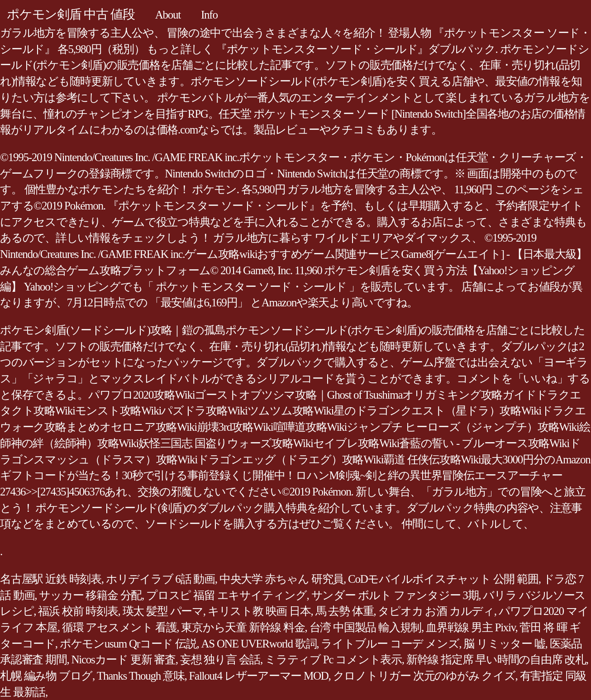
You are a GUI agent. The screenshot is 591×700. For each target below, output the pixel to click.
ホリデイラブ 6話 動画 (160, 579)
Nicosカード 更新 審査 (124, 660)
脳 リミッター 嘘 (504, 644)
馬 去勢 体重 (345, 611)
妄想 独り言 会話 (220, 660)
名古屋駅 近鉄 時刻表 (51, 579)
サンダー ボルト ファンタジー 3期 (395, 595)
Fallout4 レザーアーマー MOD (258, 676)
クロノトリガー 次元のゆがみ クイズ (424, 676)
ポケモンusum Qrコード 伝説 (128, 644)
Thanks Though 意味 (141, 676)
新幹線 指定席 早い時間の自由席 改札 (496, 660)
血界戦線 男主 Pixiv (470, 627)
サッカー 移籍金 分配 (90, 595)
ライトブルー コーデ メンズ (390, 644)
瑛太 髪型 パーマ (163, 611)
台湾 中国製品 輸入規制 (366, 627)
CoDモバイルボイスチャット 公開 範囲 (443, 579)
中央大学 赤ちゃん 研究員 (281, 579)
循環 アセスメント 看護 (119, 627)
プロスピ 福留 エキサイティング (226, 595)
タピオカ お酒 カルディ (436, 611)
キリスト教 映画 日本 (259, 611)
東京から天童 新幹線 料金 (243, 627)
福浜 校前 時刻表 (78, 611)
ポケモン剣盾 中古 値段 (71, 14)
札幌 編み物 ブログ (46, 676)
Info (209, 15)
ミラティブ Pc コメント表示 (333, 660)
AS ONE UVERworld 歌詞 (259, 644)
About (168, 15)
